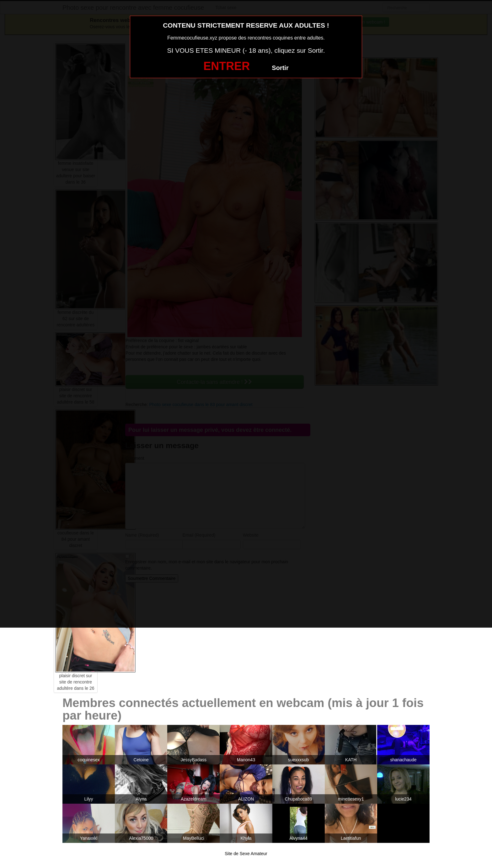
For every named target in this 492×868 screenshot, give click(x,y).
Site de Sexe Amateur (246, 854)
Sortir (280, 68)
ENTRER (227, 66)
